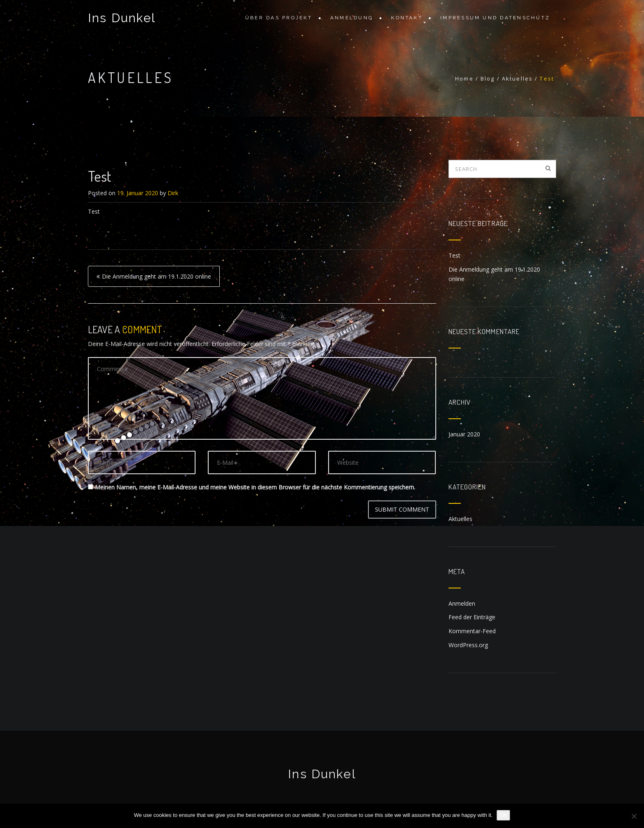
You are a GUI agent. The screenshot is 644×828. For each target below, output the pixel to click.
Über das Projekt (279, 18)
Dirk (173, 193)
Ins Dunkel (122, 18)
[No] (634, 816)
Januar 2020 (464, 434)
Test (454, 255)
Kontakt (407, 18)
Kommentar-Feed (472, 631)
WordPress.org (468, 645)
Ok (503, 815)
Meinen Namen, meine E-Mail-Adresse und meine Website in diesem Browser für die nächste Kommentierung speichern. (255, 487)
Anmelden (462, 603)
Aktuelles (460, 519)
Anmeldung (352, 18)
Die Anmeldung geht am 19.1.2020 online (156, 276)
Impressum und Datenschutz (495, 18)
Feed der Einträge (472, 617)
